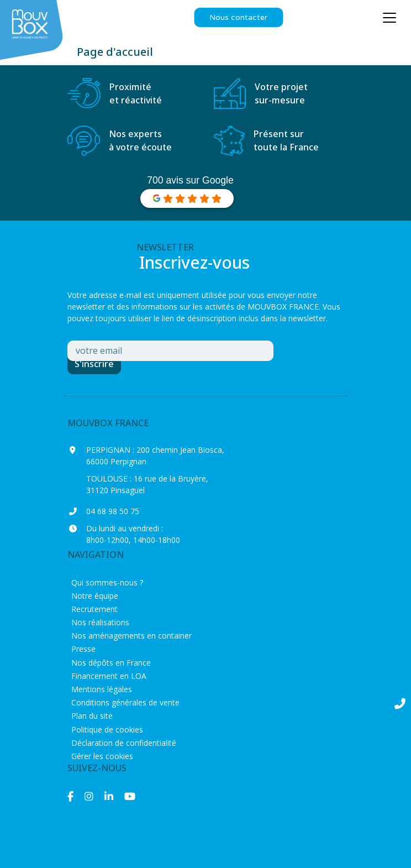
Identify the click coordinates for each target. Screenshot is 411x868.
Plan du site (92, 716)
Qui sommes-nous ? (107, 582)
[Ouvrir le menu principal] (389, 18)
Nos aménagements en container (131, 636)
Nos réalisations (100, 622)
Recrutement (94, 609)
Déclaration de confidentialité (124, 743)
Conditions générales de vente (125, 702)
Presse (83, 649)
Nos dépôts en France (111, 663)
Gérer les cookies (102, 756)
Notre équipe (95, 596)
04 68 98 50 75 (113, 511)
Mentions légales (102, 689)
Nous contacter (238, 17)
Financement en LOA (109, 676)
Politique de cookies (107, 730)
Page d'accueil (115, 52)
